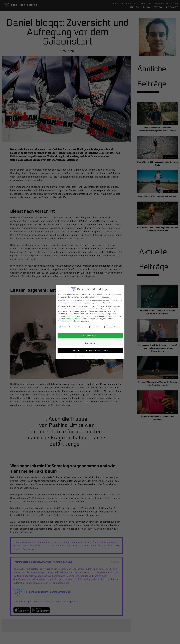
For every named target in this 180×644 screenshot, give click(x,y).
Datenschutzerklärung (74, 318)
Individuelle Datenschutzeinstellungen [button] (90, 349)
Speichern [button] (90, 342)
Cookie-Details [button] (79, 355)
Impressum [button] (102, 355)
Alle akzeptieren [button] (90, 335)
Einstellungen (63, 320)
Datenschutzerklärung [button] (91, 355)
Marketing (95, 326)
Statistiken (80, 326)
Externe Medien (112, 326)
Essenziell (64, 326)
